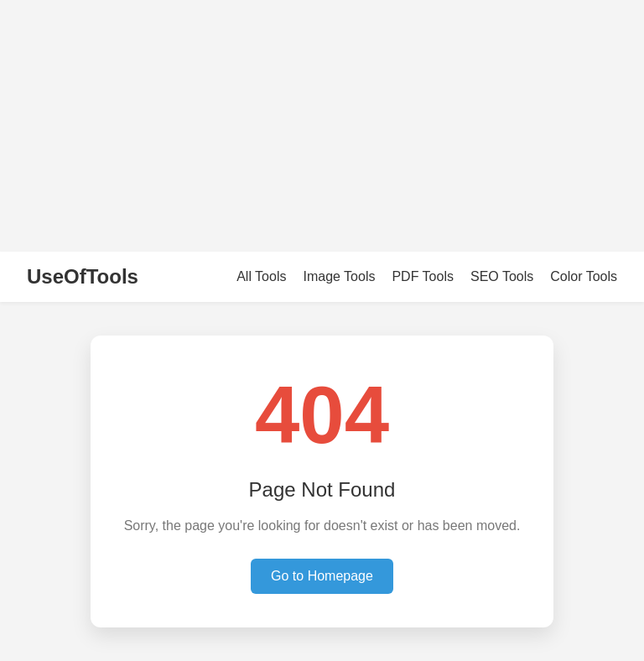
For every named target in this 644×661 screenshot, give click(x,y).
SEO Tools (502, 276)
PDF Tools (423, 276)
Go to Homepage (322, 576)
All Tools (261, 276)
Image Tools (339, 276)
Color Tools (584, 276)
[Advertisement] (322, 126)
